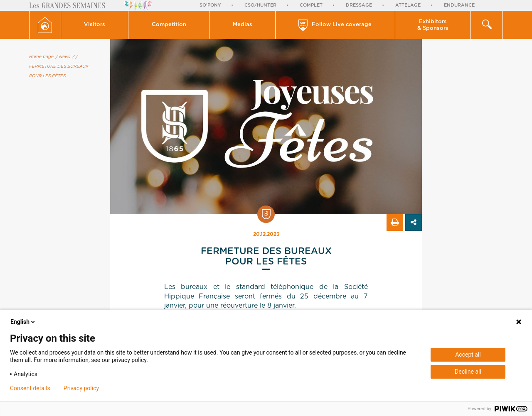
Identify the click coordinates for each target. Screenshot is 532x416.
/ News (63, 57)
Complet (311, 5)
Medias (243, 25)
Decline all (468, 372)
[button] (95, 25)
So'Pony (210, 5)
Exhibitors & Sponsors (433, 25)
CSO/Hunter (260, 5)
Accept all (468, 355)
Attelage (408, 5)
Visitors (95, 25)
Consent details (30, 388)
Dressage (359, 5)
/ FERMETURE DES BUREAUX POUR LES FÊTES (59, 66)
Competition (169, 25)
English (23, 322)
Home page (41, 57)
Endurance (459, 5)
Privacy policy (81, 388)
